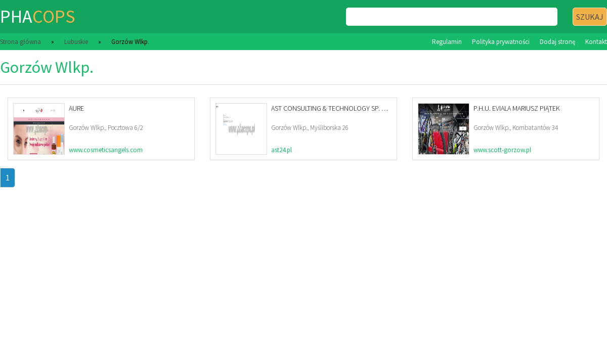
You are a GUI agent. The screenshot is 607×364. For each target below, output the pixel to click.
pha (37, 16)
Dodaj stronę (557, 42)
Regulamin (447, 42)
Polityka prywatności (501, 42)
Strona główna (20, 42)
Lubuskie (76, 42)
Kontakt (596, 42)
